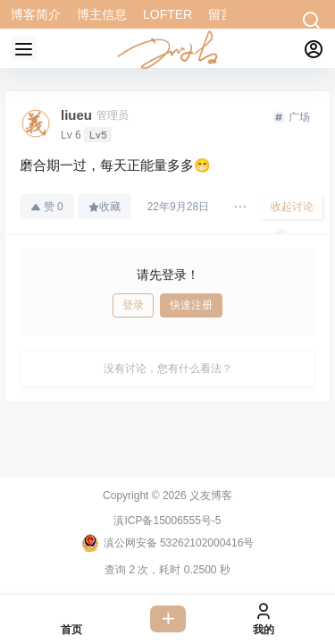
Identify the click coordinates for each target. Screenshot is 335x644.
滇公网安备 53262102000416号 (168, 543)
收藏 (105, 207)
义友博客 (209, 496)
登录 (133, 305)
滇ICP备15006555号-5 (167, 521)
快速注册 (191, 305)
